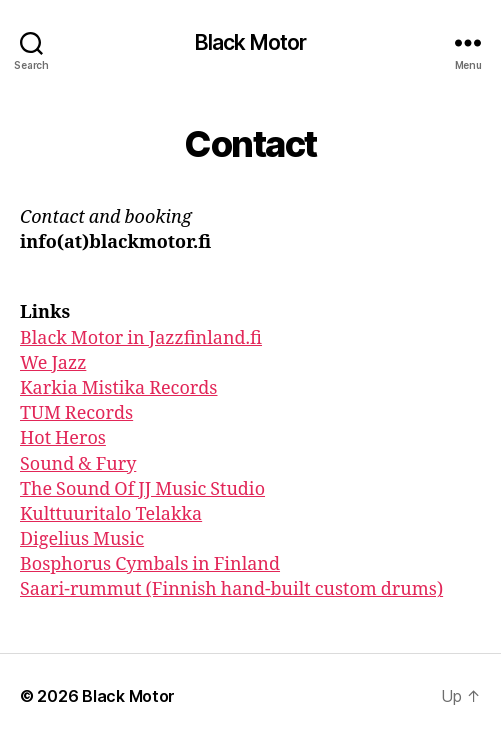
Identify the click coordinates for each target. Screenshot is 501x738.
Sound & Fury (78, 464)
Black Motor (250, 42)
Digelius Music (82, 539)
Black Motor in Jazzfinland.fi (141, 338)
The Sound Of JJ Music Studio (142, 489)
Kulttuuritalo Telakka (111, 514)
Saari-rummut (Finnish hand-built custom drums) (231, 589)
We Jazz (53, 363)
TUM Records (76, 413)
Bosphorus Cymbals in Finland (150, 564)
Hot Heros (63, 438)
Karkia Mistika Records (119, 388)
